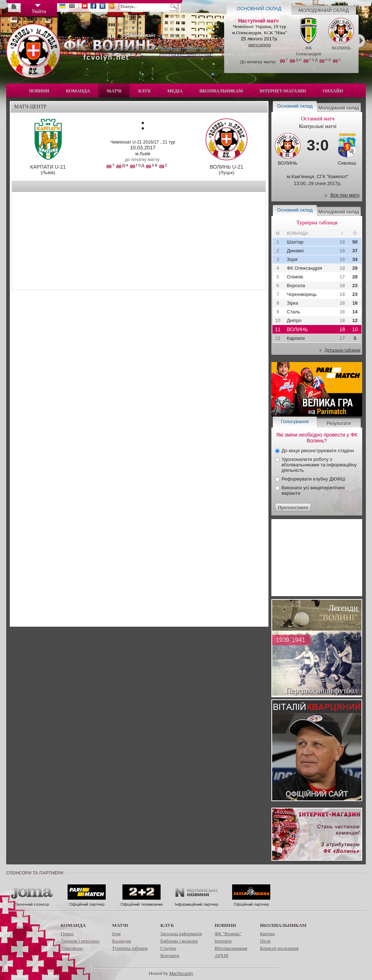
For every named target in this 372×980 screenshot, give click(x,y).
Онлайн (333, 91)
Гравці (67, 934)
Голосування (295, 421)
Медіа (175, 91)
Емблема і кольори (179, 941)
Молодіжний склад (324, 10)
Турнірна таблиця (130, 948)
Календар (122, 941)
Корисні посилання (279, 948)
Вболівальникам (221, 91)
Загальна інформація (181, 934)
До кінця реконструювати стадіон (318, 451)
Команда (78, 91)
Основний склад (259, 9)
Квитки (268, 934)
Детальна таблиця (342, 350)
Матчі (114, 91)
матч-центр (259, 45)
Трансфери (72, 948)
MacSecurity (181, 973)
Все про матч (345, 195)
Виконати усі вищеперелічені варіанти (313, 490)
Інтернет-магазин (283, 91)
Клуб (144, 91)
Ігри (116, 934)
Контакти (170, 955)
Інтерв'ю (223, 941)
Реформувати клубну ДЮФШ (313, 479)
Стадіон (168, 948)
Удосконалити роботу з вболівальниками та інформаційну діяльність (319, 465)
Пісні (265, 941)
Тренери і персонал (80, 941)
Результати (339, 423)
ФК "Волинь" (228, 934)
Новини (39, 91)
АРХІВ (222, 955)
